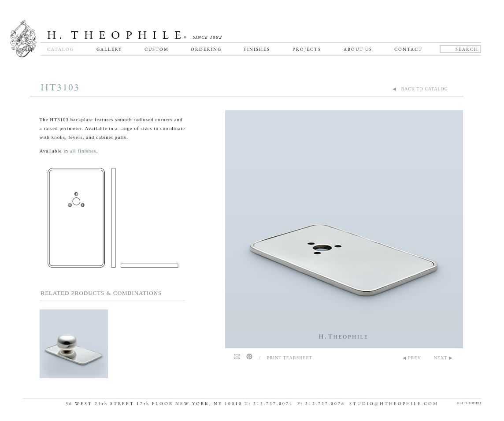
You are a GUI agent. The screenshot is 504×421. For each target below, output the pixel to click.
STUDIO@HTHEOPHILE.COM (394, 404)
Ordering (206, 49)
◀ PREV (412, 358)
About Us (358, 49)
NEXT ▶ (443, 358)
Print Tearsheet (290, 358)
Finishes (257, 49)
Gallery (109, 49)
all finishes (83, 151)
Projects (307, 49)
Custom (157, 49)
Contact (408, 49)
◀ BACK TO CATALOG (420, 89)
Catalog (61, 49)
